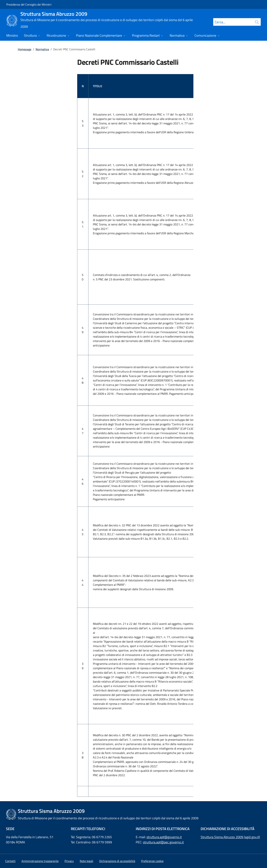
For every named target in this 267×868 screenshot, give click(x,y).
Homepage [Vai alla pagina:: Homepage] (25, 49)
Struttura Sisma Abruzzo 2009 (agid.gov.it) (230, 837)
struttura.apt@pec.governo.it (163, 842)
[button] (152, 861)
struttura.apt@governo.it (164, 837)
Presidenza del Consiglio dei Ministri (29, 4)
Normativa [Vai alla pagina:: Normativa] (42, 49)
